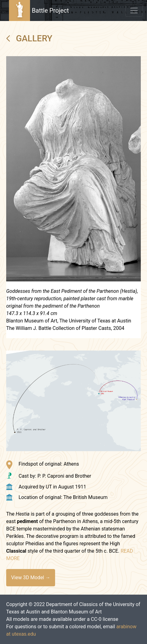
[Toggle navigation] (134, 10)
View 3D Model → (31, 578)
